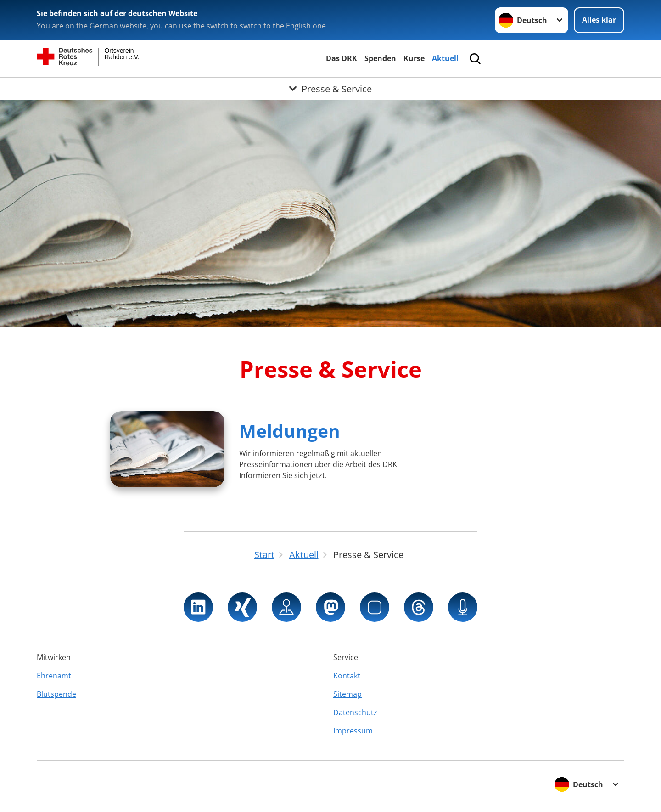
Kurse (414, 58)
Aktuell (445, 58)
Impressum (353, 731)
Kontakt (347, 676)
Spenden (380, 58)
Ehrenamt (54, 676)
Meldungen (290, 431)
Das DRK (342, 58)
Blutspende (56, 694)
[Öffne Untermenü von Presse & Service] (330, 89)
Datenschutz (355, 712)
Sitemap (347, 694)
